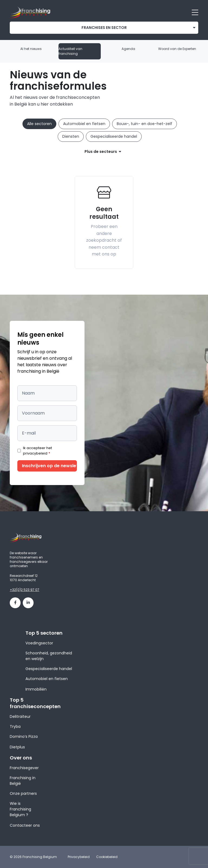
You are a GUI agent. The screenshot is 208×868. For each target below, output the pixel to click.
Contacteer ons (25, 825)
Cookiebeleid (107, 857)
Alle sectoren (39, 124)
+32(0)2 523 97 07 (25, 590)
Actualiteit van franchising (70, 51)
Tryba (15, 726)
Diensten (71, 136)
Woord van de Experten (177, 49)
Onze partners (23, 793)
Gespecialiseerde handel (114, 136)
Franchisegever (24, 768)
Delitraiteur (20, 716)
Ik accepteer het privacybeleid (38, 451)
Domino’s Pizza (24, 736)
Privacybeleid (79, 857)
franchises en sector (104, 28)
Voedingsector (39, 643)
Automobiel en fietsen (84, 124)
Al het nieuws (31, 49)
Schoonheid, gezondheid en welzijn (49, 656)
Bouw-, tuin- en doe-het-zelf (144, 124)
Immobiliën (36, 689)
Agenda (128, 49)
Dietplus (17, 747)
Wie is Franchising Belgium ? (20, 809)
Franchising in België (23, 781)
